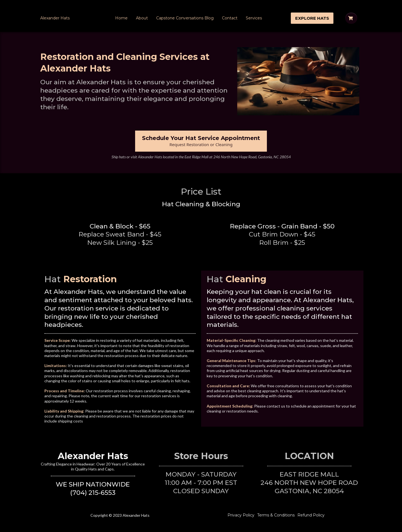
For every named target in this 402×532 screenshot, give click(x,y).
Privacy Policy (241, 515)
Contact (230, 18)
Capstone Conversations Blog (185, 18)
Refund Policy (311, 515)
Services (254, 18)
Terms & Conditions (276, 515)
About (142, 18)
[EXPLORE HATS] (312, 18)
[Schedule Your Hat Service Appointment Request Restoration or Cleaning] (201, 141)
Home (121, 18)
